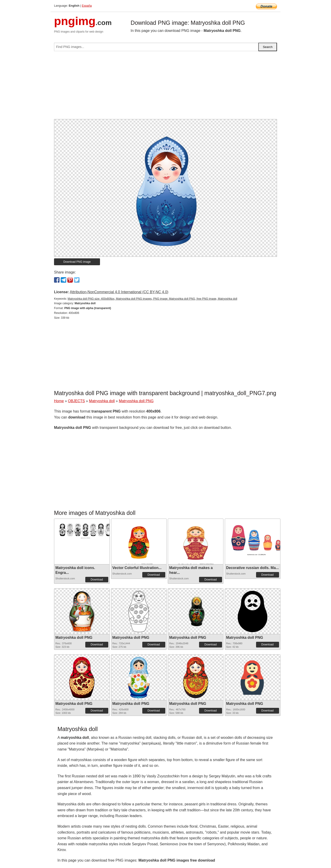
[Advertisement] (165, 87)
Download (97, 580)
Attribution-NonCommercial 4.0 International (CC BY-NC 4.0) (119, 292)
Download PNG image (77, 262)
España (87, 6)
